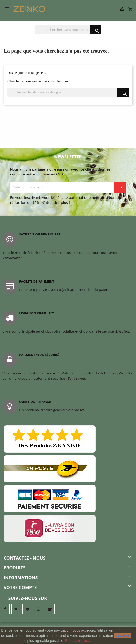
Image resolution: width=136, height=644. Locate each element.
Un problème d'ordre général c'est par (53, 410)
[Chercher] (68, 30)
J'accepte (122, 635)
